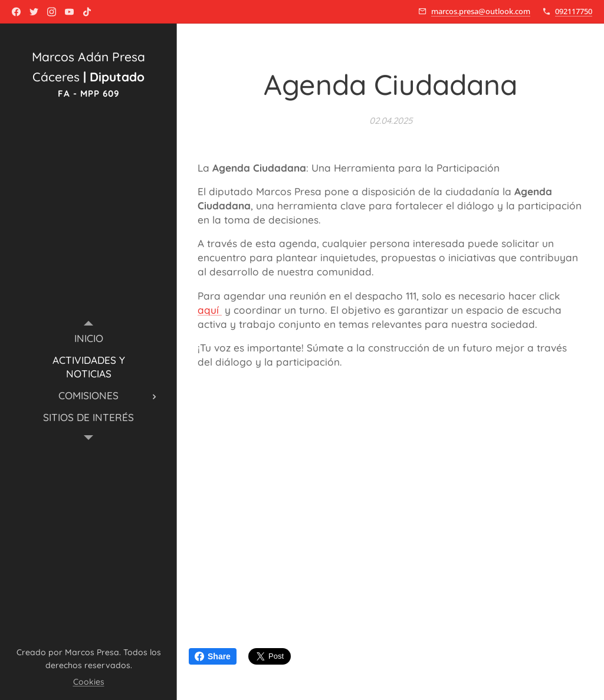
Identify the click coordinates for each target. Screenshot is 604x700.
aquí (210, 310)
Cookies (89, 682)
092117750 (574, 11)
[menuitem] (88, 338)
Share (213, 656)
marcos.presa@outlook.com (481, 11)
